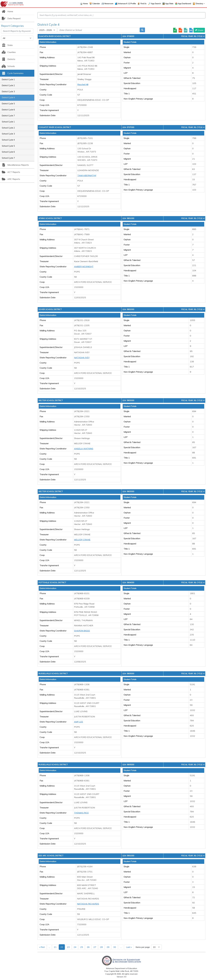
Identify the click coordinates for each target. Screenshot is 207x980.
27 (95, 947)
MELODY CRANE (82, 540)
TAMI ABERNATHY (87, 175)
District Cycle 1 (8, 80)
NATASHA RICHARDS (88, 904)
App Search (156, 4)
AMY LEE (79, 722)
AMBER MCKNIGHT (84, 267)
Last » (129, 947)
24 (75, 947)
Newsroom (109, 4)
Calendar (96, 4)
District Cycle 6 (8, 110)
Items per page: (143, 947)
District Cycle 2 (8, 85)
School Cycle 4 (8, 140)
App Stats (169, 4)
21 (55, 947)
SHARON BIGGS (82, 631)
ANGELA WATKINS (84, 449)
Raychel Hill (83, 84)
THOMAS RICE (81, 813)
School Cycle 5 (8, 146)
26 (88, 947)
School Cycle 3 (8, 134)
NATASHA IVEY (82, 358)
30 (115, 947)
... (49, 947)
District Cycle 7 (8, 116)
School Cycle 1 (8, 122)
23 (68, 947)
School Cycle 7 (8, 158)
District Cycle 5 (8, 104)
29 (108, 947)
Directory (200, 4)
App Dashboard (184, 4)
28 (101, 947)
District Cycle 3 (8, 92)
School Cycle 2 (8, 128)
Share (199, 30)
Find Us (143, 4)
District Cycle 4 (8, 98)
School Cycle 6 (8, 152)
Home (85, 4)
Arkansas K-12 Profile (127, 4)
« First (42, 947)
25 (82, 947)
